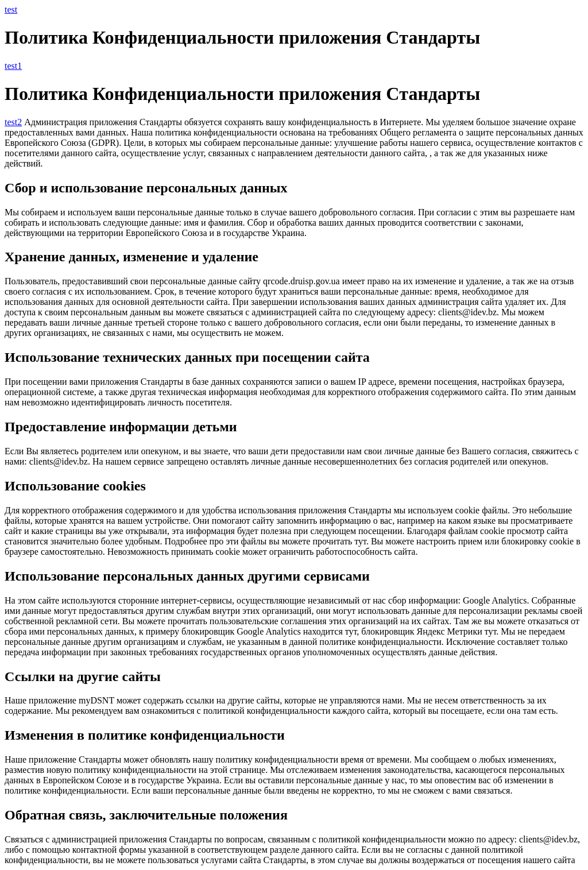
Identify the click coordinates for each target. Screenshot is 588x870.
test (11, 9)
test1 (13, 66)
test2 (13, 122)
